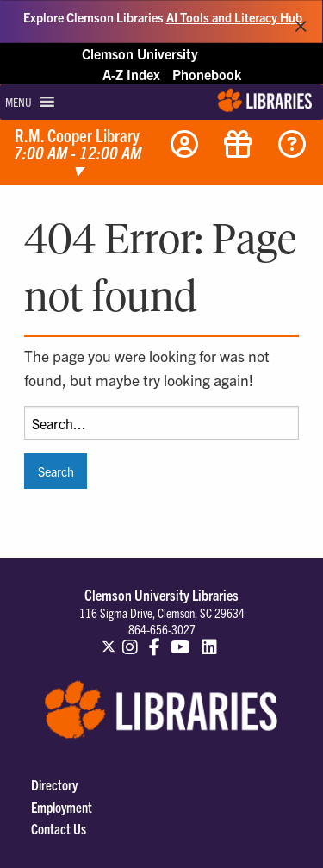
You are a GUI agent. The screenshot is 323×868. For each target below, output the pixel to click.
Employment (62, 807)
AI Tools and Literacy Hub (234, 17)
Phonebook (207, 74)
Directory (54, 784)
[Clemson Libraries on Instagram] (130, 639)
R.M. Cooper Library (78, 153)
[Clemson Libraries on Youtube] (181, 639)
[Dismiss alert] (301, 22)
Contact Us (59, 828)
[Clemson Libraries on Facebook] (155, 639)
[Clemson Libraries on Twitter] (109, 639)
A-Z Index (131, 74)
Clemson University (140, 53)
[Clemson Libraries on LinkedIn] (209, 639)
